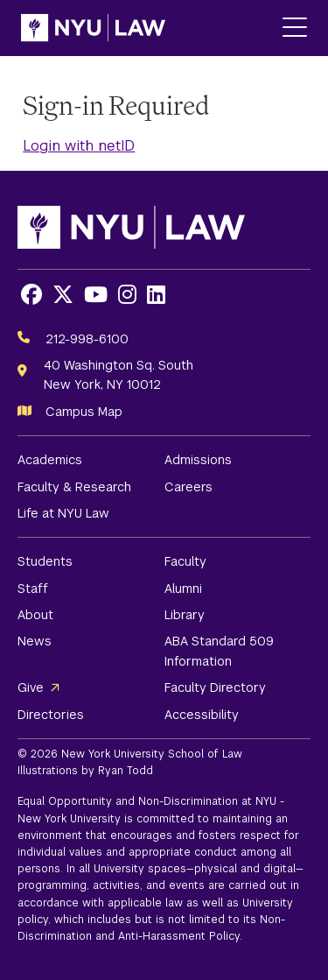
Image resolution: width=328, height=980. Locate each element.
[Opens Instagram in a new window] (127, 295)
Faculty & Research (74, 487)
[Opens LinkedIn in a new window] (156, 295)
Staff (33, 589)
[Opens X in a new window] (63, 295)
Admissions (198, 460)
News (35, 641)
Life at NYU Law (63, 513)
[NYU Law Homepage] (93, 28)
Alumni (183, 589)
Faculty (185, 561)
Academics (50, 460)
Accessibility (202, 715)
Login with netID (79, 146)
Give (31, 687)
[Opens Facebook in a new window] (31, 295)
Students (45, 561)
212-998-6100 (87, 339)
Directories (51, 715)
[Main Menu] (295, 28)
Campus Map (84, 412)
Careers (188, 487)
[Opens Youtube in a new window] (96, 295)
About (35, 615)
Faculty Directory (215, 687)
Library (185, 615)
